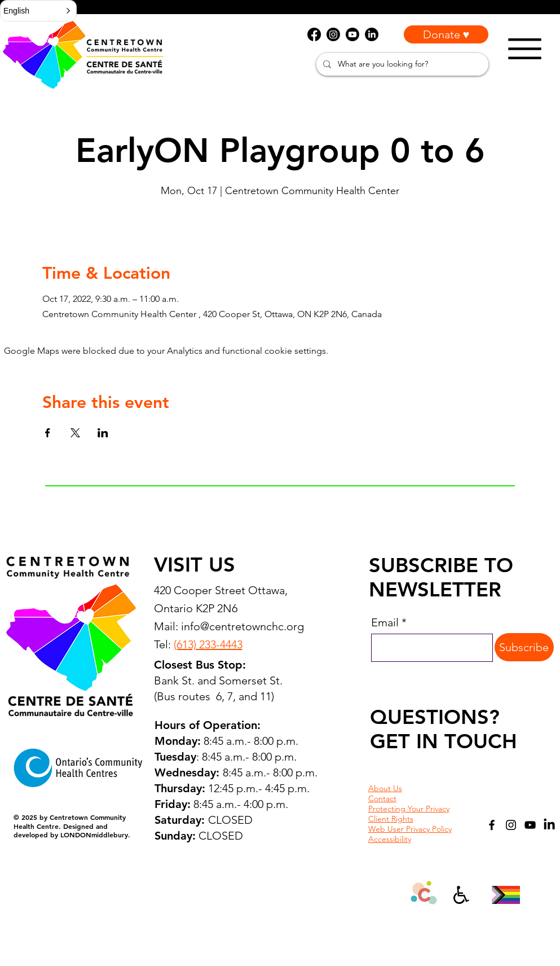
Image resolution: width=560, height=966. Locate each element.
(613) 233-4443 (208, 644)
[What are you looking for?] (401, 64)
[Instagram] (511, 825)
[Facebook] (492, 825)
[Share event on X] (75, 433)
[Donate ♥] (446, 34)
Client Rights (391, 819)
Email (385, 622)
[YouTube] (530, 825)
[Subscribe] (524, 647)
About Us (385, 788)
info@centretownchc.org (242, 626)
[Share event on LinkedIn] (103, 433)
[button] (38, 11)
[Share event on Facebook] (48, 433)
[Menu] (525, 49)
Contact (382, 798)
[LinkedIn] (549, 825)
